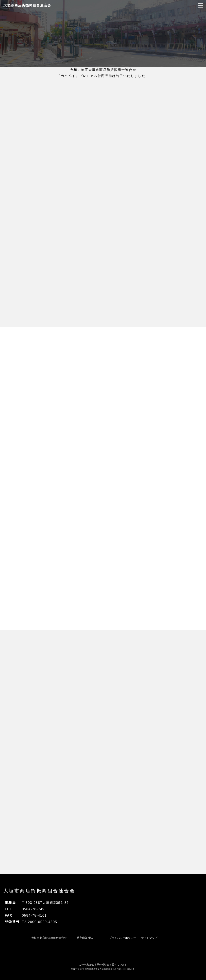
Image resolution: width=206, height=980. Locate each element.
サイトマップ (149, 938)
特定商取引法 (85, 938)
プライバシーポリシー (122, 938)
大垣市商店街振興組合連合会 (27, 5)
